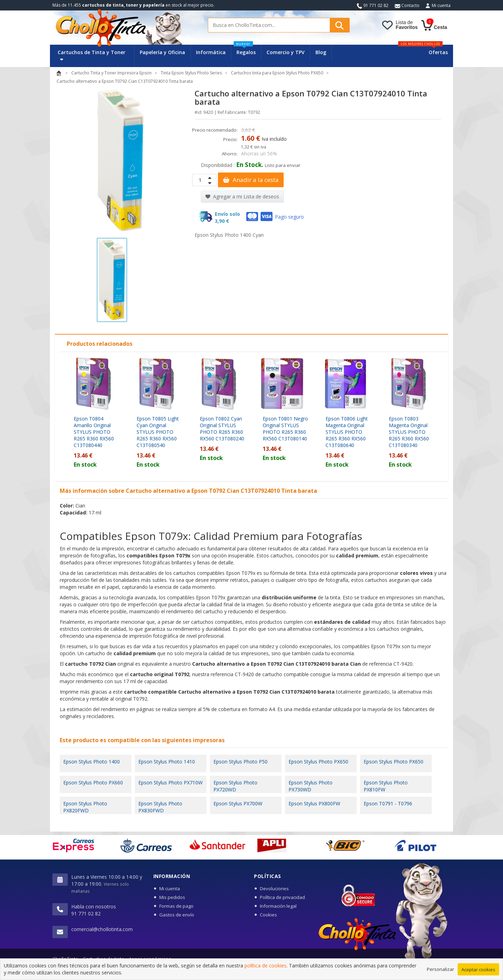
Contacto (407, 5)
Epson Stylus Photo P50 (240, 762)
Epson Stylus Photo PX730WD (311, 786)
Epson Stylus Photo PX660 (93, 782)
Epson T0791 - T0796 (388, 803)
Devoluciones (274, 888)
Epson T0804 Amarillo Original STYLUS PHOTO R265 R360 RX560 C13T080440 (94, 432)
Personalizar (440, 970)
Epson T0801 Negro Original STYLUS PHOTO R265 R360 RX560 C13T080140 (285, 429)
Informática (211, 52)
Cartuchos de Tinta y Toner (92, 55)
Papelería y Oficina (162, 52)
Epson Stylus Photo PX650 (318, 762)
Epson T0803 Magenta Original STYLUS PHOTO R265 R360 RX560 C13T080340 (409, 432)
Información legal (278, 906)
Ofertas (438, 52)
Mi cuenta (441, 5)
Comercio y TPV (286, 52)
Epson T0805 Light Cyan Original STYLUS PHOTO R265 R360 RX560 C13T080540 (158, 432)
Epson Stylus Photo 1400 (92, 762)
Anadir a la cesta (251, 180)
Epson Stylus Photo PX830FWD (160, 807)
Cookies (268, 915)
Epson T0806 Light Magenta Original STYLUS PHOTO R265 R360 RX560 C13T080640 (347, 432)
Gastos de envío (177, 915)
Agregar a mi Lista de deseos (242, 196)
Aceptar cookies (478, 971)
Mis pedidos (172, 897)
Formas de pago (176, 906)
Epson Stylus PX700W (238, 803)
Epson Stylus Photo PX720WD (235, 786)
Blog (321, 52)
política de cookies (265, 967)
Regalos (245, 50)
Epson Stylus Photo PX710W (170, 782)
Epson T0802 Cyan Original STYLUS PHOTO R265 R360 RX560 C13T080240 (222, 429)
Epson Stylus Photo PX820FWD (85, 807)
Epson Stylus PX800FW (314, 803)
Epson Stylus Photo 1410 (167, 762)
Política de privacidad (282, 897)
